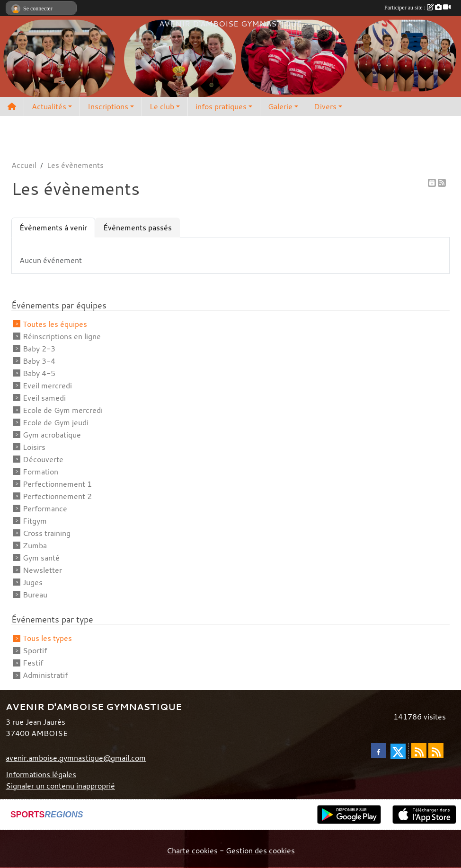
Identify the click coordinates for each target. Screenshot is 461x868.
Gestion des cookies (260, 850)
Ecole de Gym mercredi (63, 410)
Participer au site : (417, 8)
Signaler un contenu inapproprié (60, 786)
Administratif (45, 675)
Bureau (35, 595)
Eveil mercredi (47, 386)
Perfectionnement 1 (57, 484)
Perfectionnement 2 (57, 496)
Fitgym (35, 521)
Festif (33, 663)
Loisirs (34, 447)
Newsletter (42, 570)
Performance (45, 509)
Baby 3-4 (39, 361)
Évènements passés (137, 228)
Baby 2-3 (39, 349)
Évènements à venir (53, 228)
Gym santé (41, 558)
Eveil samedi (44, 398)
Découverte (43, 459)
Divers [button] (325, 106)
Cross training (47, 533)
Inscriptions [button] (108, 106)
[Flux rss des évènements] (436, 751)
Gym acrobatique (52, 435)
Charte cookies (192, 850)
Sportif (35, 650)
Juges (33, 582)
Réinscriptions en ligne (62, 336)
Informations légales (41, 774)
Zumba (35, 545)
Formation (40, 472)
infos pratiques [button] (221, 106)
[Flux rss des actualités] (419, 751)
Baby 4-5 (39, 373)
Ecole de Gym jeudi (56, 422)
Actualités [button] (49, 106)
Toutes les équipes (55, 324)
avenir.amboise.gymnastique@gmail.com (76, 758)
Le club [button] (162, 106)
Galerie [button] (280, 106)
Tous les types (47, 638)
